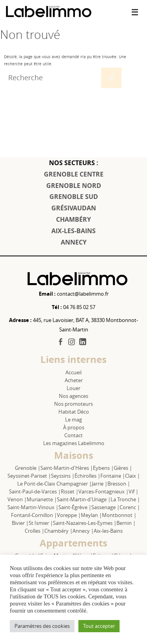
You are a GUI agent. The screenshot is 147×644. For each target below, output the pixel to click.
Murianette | (42, 499)
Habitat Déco (74, 412)
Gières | (123, 468)
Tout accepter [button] (99, 626)
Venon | (17, 499)
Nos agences (73, 396)
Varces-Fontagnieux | (103, 491)
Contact (73, 435)
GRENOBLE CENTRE (74, 174)
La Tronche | (125, 499)
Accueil (73, 372)
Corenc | (130, 507)
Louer (73, 388)
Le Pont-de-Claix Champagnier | (54, 484)
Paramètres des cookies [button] (42, 626)
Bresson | (119, 484)
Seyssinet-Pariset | (29, 476)
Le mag (73, 420)
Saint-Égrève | (75, 507)
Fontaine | (113, 476)
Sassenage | (105, 507)
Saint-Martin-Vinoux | (33, 507)
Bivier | (20, 523)
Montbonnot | (119, 515)
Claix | (132, 476)
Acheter (74, 380)
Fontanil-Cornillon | (34, 515)
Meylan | (91, 515)
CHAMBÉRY (73, 219)
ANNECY (74, 242)
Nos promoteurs (73, 404)
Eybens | (103, 468)
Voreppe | (69, 515)
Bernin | (126, 523)
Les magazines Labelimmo (74, 443)
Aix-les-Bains (108, 531)
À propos (74, 427)
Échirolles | (87, 476)
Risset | (70, 491)
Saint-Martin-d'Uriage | (84, 499)
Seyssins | (63, 476)
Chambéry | (58, 531)
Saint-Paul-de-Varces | (35, 491)
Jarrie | (100, 484)
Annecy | (83, 531)
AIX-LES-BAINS (73, 231)
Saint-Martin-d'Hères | (67, 468)
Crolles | (34, 531)
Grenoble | (28, 468)
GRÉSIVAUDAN (74, 208)
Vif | (133, 491)
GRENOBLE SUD (74, 197)
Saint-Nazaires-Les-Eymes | (85, 523)
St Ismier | (41, 523)
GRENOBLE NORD (74, 186)
